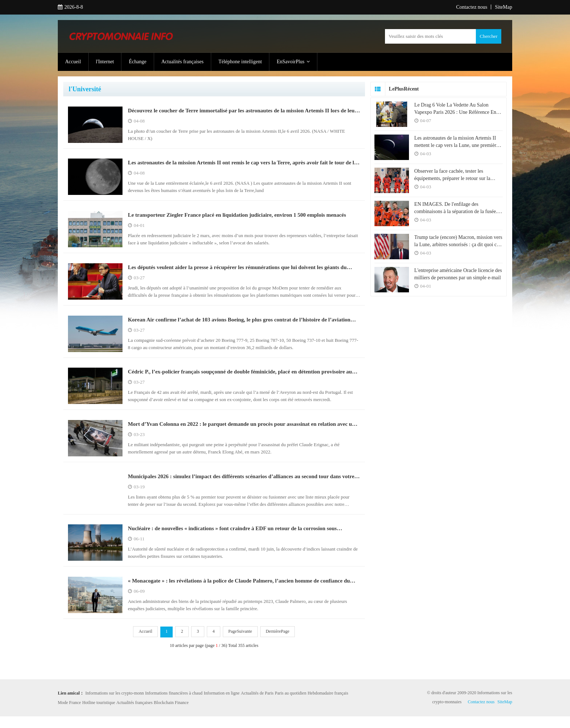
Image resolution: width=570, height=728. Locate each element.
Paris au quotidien (291, 705)
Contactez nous (472, 7)
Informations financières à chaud (174, 705)
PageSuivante (242, 644)
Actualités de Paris (257, 705)
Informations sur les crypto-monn (115, 705)
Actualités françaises (182, 62)
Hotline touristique (99, 714)
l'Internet (105, 62)
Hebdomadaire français (328, 705)
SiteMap (504, 7)
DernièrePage (279, 644)
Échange (137, 62)
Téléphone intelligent (240, 62)
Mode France (69, 714)
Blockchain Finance (171, 714)
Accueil (73, 62)
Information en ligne (222, 705)
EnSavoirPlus (293, 62)
